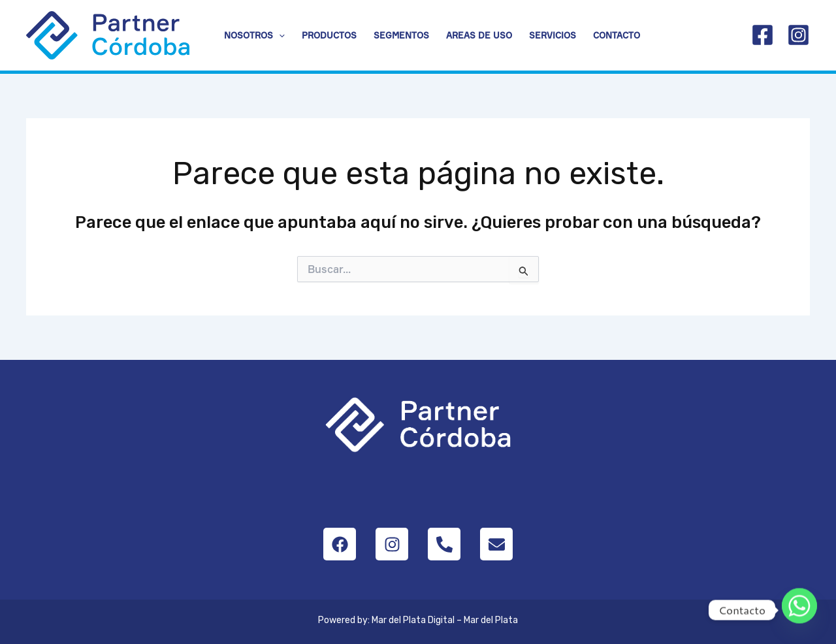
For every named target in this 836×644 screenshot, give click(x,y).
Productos (329, 35)
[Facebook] (763, 35)
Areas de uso (479, 35)
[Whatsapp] (799, 610)
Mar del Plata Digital (413, 620)
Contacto (617, 35)
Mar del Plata (491, 620)
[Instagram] (798, 35)
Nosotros (254, 35)
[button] (279, 35)
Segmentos (401, 35)
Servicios (553, 35)
